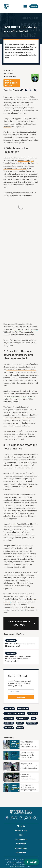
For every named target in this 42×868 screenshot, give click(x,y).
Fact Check (21, 844)
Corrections (21, 853)
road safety (32, 723)
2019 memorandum (13, 431)
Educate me (9, 709)
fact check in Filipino (11, 84)
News (21, 835)
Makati (20, 723)
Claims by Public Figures (14, 713)
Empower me (23, 709)
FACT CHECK (33, 713)
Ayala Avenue (22, 718)
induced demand (23, 457)
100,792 (6, 343)
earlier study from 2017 (16, 524)
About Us (21, 826)
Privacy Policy (21, 830)
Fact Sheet (9, 718)
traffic (20, 728)
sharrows (7, 127)
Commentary (21, 839)
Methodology (21, 848)
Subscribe (34, 6)
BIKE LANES (9, 723)
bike (34, 718)
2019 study (27, 511)
